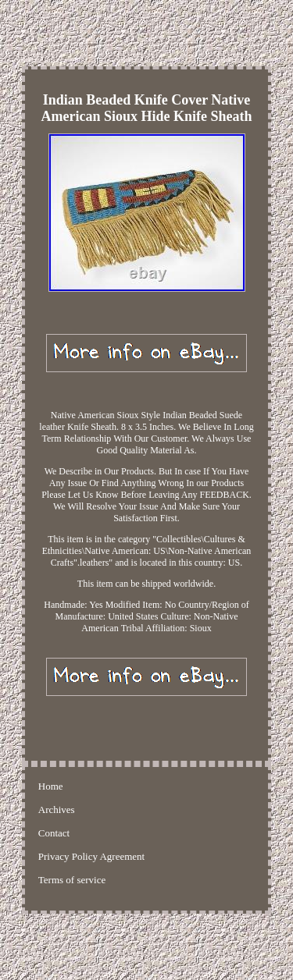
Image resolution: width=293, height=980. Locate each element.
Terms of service (72, 880)
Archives (57, 810)
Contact (54, 833)
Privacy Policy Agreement (91, 856)
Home (51, 786)
